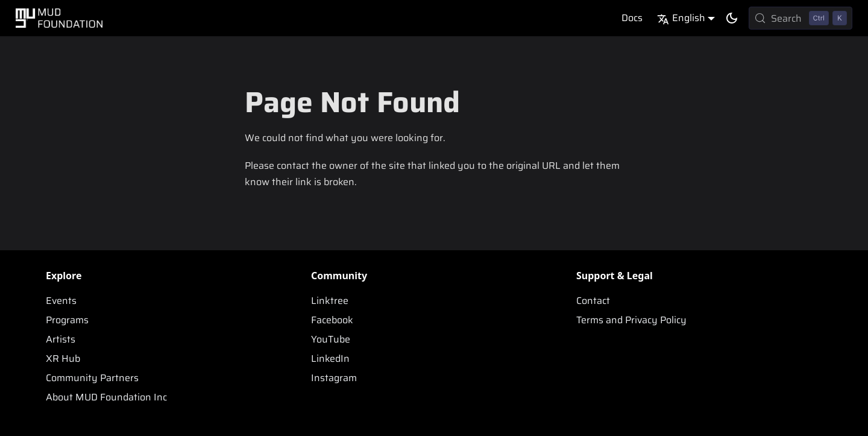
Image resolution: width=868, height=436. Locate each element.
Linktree (330, 301)
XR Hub (63, 359)
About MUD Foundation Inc (106, 397)
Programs (67, 320)
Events (61, 301)
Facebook (332, 320)
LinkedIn (330, 359)
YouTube (331, 339)
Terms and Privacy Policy (631, 320)
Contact (593, 301)
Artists (61, 339)
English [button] (681, 18)
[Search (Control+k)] (800, 18)
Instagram (334, 378)
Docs (632, 18)
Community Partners (92, 378)
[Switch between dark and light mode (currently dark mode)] (732, 18)
